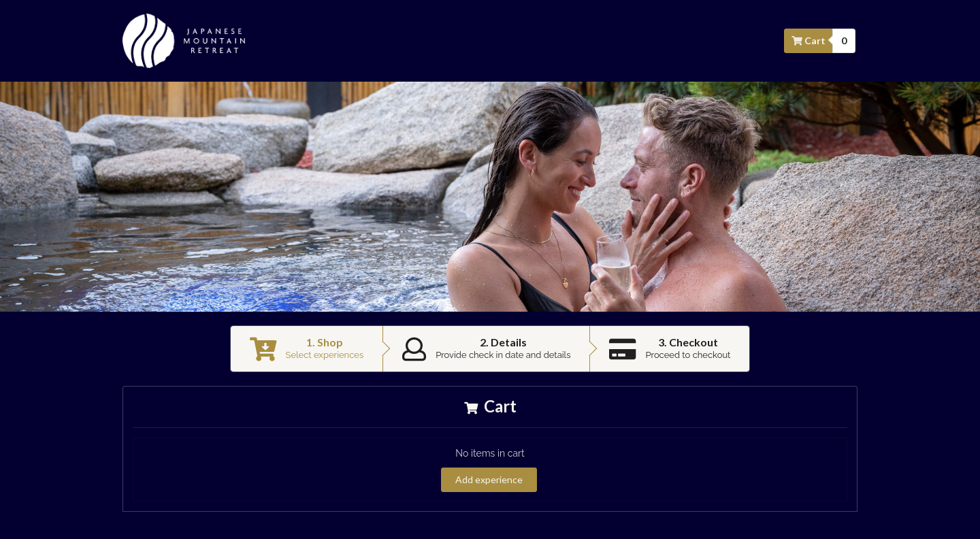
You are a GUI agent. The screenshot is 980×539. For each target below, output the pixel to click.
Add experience (489, 479)
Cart (809, 40)
